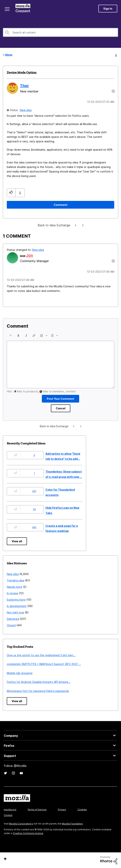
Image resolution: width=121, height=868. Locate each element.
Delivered (13, 619)
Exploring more (16, 600)
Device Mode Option (22, 72)
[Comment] (60, 205)
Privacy (62, 810)
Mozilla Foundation (72, 824)
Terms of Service (37, 810)
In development (17, 606)
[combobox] (60, 32)
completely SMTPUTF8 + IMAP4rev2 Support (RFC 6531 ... (44, 664)
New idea (26, 110)
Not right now (15, 612)
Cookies (82, 810)
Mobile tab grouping (20, 673)
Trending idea (16, 580)
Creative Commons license (28, 833)
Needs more (15, 587)
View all (17, 541)
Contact (8, 815)
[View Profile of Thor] (24, 86)
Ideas (9, 55)
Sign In (108, 9)
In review (12, 593)
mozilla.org (10, 810)
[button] (11, 193)
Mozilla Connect (23, 8)
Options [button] (116, 55)
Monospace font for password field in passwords (38, 691)
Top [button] (5, 859)
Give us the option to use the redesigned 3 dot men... (41, 655)
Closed (11, 625)
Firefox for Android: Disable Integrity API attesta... (39, 682)
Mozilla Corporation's (21, 824)
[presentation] (11, 336)
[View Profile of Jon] (29, 255)
